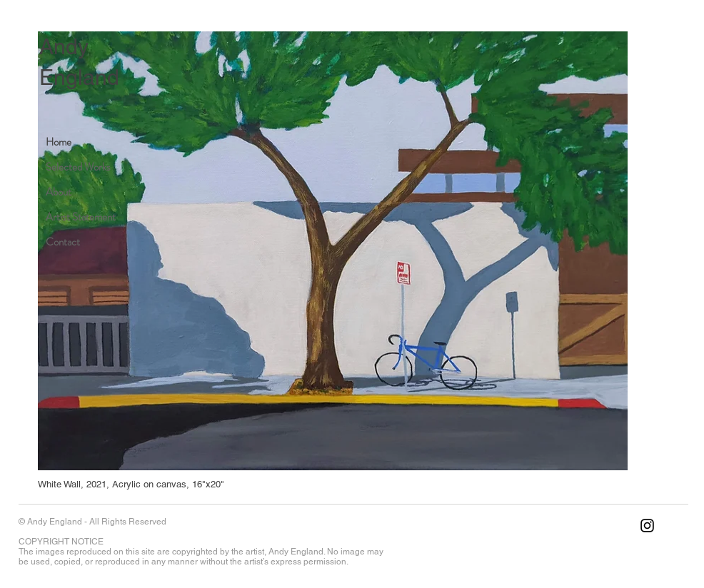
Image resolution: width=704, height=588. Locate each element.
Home (59, 142)
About (59, 192)
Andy (64, 47)
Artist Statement (81, 217)
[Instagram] (647, 526)
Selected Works (78, 167)
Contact (63, 242)
